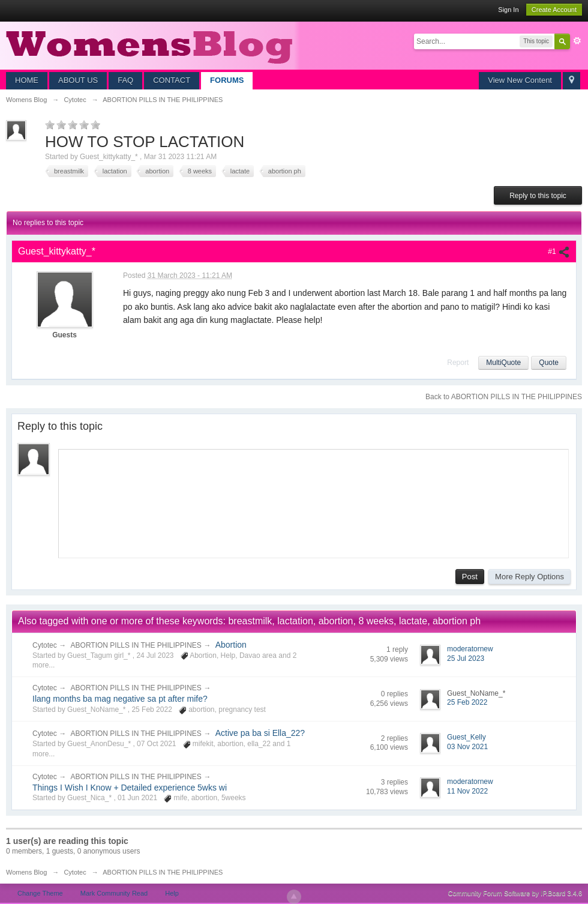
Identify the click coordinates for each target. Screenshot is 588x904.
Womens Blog (26, 872)
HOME (27, 80)
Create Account (554, 10)
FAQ (125, 80)
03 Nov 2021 (467, 747)
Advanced (577, 41)
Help (172, 893)
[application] (313, 501)
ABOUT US (78, 80)
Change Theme (40, 893)
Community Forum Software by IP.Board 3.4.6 (515, 893)
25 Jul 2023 (466, 658)
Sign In (508, 10)
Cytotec (45, 645)
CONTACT (172, 80)
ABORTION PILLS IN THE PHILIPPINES (136, 645)
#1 (559, 252)
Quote (549, 363)
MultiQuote (503, 363)
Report (458, 363)
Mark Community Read (114, 893)
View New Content (520, 80)
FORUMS (227, 80)
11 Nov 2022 (467, 791)
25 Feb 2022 (467, 702)
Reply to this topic (538, 196)
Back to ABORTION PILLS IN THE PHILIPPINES (504, 397)
